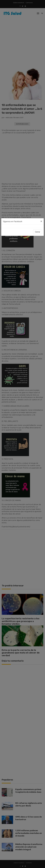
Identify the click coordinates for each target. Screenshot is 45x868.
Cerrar (38, 232)
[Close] (41, 221)
